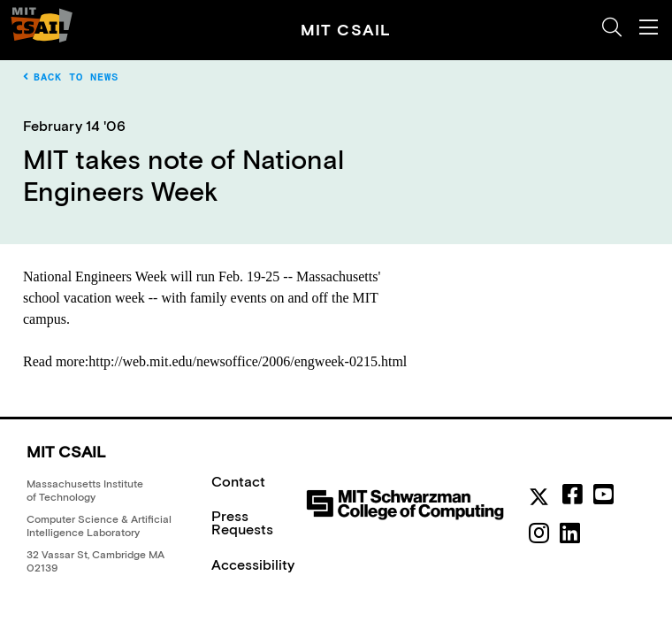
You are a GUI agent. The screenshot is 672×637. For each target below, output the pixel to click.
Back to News (71, 77)
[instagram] (539, 533)
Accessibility (253, 564)
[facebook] (573, 495)
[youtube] (603, 495)
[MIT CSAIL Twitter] (542, 499)
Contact (238, 481)
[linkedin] (570, 533)
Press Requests (242, 522)
